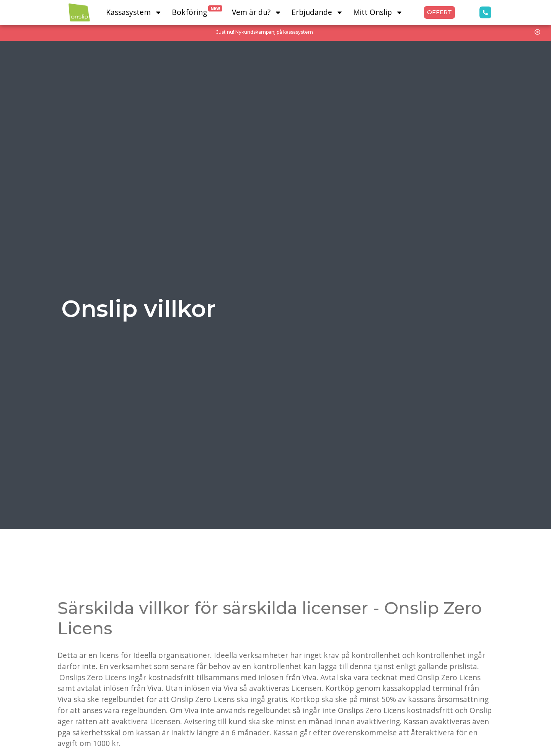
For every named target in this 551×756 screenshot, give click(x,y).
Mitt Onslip (378, 12)
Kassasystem (134, 12)
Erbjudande (317, 12)
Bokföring (197, 11)
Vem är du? (257, 12)
